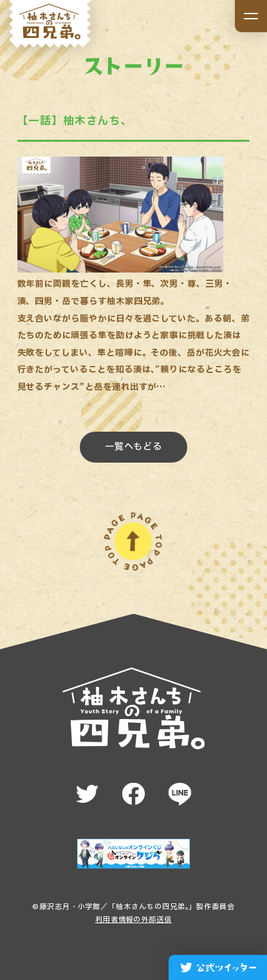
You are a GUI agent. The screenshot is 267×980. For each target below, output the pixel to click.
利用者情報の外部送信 (133, 920)
